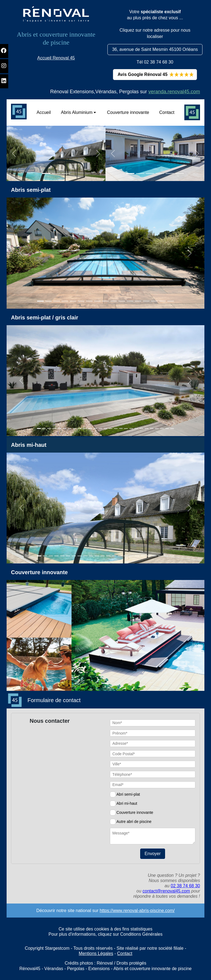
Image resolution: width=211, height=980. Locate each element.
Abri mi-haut (127, 803)
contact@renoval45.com (166, 891)
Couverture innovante (135, 812)
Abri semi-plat (128, 794)
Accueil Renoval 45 (56, 58)
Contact (125, 953)
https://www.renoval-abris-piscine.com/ (137, 911)
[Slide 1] (46, 173)
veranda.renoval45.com (174, 92)
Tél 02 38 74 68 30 (155, 62)
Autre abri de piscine (134, 822)
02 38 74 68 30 (185, 886)
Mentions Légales (96, 953)
